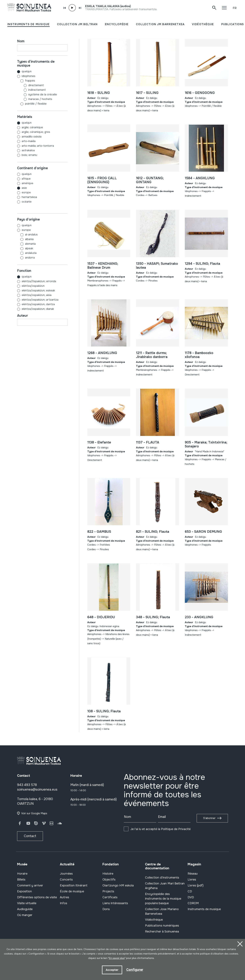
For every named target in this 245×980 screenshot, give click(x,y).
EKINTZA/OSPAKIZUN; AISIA (37, 295)
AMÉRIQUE (27, 183)
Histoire (108, 874)
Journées (66, 874)
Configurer (135, 970)
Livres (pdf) (196, 885)
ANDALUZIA (27, 253)
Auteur (23, 316)
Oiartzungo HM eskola (118, 885)
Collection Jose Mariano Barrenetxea (162, 911)
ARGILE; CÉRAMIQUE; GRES (36, 132)
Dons (106, 909)
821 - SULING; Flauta (153, 532)
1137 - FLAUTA (148, 442)
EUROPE (26, 192)
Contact (30, 836)
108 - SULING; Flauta (104, 711)
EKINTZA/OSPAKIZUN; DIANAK (38, 309)
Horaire (22, 874)
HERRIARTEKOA (29, 197)
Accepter (112, 970)
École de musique (72, 891)
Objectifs (109, 880)
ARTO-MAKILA (29, 141)
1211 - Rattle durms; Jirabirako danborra (152, 355)
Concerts (66, 880)
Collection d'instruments (162, 878)
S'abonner (209, 818)
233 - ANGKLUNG (199, 617)
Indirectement (31, 90)
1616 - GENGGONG (200, 93)
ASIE (24, 188)
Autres (64, 897)
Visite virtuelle (27, 903)
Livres (192, 880)
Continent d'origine (32, 168)
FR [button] (235, 8)
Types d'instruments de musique (36, 64)
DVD (191, 897)
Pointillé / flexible (32, 104)
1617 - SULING (147, 93)
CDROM (193, 903)
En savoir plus (117, 958)
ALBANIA (25, 239)
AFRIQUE (26, 179)
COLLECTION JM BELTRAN (77, 24)
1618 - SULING (99, 93)
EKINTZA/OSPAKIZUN (33, 286)
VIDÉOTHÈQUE (203, 24)
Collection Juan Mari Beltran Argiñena (165, 886)
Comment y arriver (30, 885)
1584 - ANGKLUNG (200, 178)
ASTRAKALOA (28, 150)
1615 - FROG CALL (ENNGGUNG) (102, 180)
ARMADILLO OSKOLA (32, 137)
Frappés (26, 81)
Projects (108, 891)
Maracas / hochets (35, 99)
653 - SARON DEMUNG (203, 532)
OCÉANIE (27, 202)
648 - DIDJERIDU (101, 617)
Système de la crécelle (37, 94)
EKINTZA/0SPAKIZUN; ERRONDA (39, 281)
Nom (21, 41)
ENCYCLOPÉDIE (117, 24)
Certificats (110, 897)
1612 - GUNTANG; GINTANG (150, 180)
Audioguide (25, 909)
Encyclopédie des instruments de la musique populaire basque (163, 899)
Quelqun (24, 71)
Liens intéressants (115, 903)
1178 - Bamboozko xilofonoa (199, 355)
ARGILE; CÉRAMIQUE (32, 127)
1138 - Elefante (99, 442)
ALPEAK (25, 248)
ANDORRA (26, 258)
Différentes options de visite (37, 897)
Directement (30, 85)
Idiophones (26, 76)
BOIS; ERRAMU (29, 155)
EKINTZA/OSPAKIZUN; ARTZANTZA (40, 300)
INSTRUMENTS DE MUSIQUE (29, 24)
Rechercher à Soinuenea (162, 931)
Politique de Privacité (176, 829)
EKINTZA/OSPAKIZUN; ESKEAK (38, 290)
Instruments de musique (204, 909)
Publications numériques (162, 926)
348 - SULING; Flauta (153, 617)
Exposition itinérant (74, 885)
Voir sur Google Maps (34, 813)
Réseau (193, 874)
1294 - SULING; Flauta (202, 264)
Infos (63, 903)
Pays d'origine (28, 219)
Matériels (25, 117)
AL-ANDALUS (27, 235)
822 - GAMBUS (99, 532)
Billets (21, 880)
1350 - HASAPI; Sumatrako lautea (157, 266)
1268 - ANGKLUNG (102, 353)
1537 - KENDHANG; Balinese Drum (103, 266)
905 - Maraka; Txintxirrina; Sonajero (206, 444)
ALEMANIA (26, 244)
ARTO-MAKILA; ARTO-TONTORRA (38, 146)
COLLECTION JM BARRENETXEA (160, 24)
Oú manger (25, 915)
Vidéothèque (154, 920)
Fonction (24, 271)
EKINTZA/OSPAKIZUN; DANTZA (38, 304)
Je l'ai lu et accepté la (160, 829)
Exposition (25, 891)
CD (190, 891)
